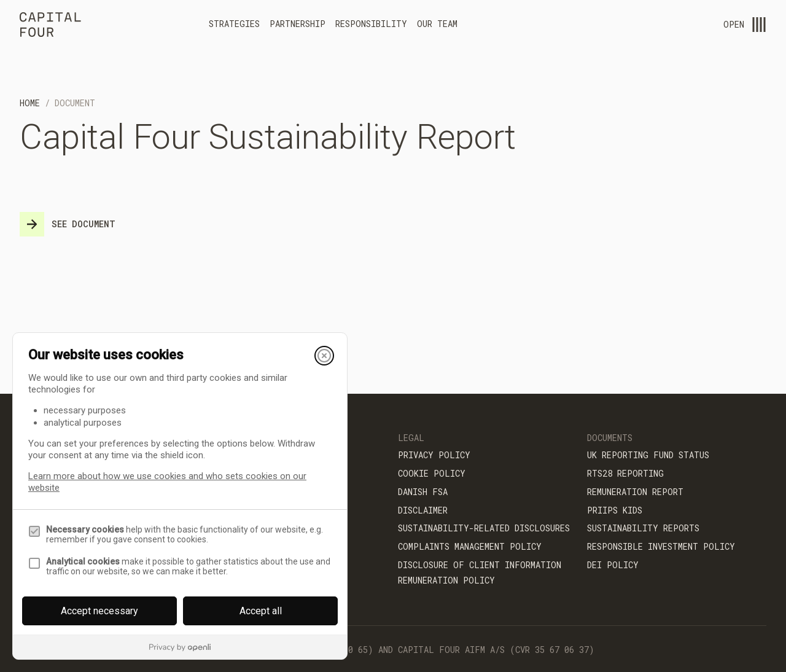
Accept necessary (99, 611)
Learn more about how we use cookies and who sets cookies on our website (167, 482)
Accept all (261, 611)
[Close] (324, 356)
